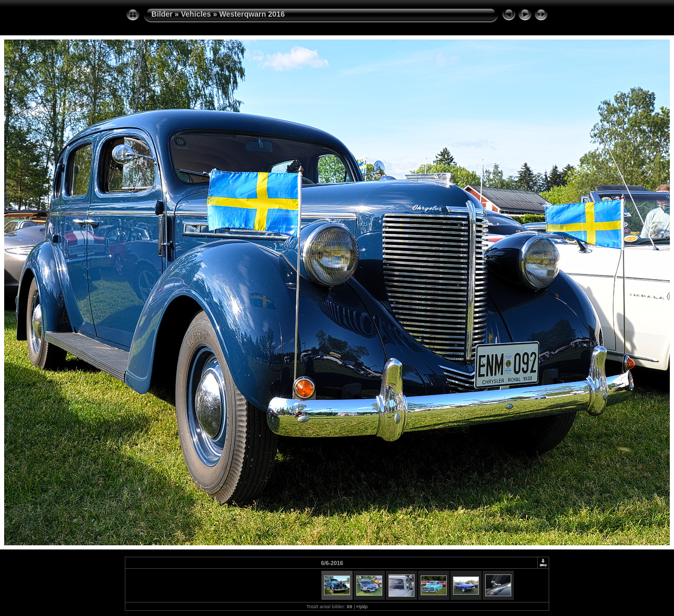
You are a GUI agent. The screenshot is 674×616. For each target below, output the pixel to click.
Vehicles (196, 14)
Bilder (162, 14)
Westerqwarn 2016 (252, 14)
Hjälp (362, 606)
